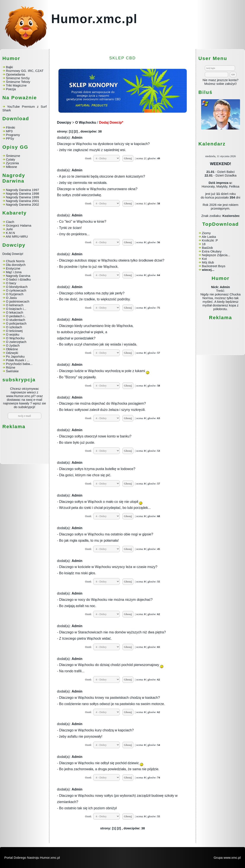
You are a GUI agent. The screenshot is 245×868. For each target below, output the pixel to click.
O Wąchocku (15, 338)
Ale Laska (209, 237)
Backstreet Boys (214, 266)
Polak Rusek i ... (18, 360)
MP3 (9, 131)
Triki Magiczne (16, 85)
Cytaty (10, 159)
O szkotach (14, 327)
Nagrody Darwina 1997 (22, 190)
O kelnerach (15, 305)
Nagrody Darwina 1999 (22, 197)
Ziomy (206, 233)
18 (204, 244)
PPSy (10, 138)
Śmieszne (13, 156)
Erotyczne (13, 268)
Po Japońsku (15, 356)
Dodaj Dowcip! (13, 254)
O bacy (11, 283)
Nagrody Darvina (18, 276)
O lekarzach (14, 312)
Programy (13, 135)
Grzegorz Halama (19, 225)
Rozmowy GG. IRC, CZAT (25, 71)
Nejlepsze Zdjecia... (216, 255)
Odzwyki (12, 353)
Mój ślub (208, 262)
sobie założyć (226, 84)
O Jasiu (11, 298)
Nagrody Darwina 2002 (22, 204)
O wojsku (13, 334)
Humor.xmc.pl (94, 19)
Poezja (11, 89)
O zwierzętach (16, 342)
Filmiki (10, 127)
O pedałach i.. (16, 316)
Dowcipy (64, 122)
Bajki (9, 67)
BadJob (207, 248)
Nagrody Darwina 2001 (22, 201)
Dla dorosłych (16, 265)
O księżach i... (16, 309)
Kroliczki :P (210, 240)
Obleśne (12, 349)
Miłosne (11, 167)
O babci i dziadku (18, 279)
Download (16, 119)
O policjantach (16, 323)
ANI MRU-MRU (17, 236)
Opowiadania (15, 74)
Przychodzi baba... (19, 364)
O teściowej (14, 331)
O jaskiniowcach (18, 301)
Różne (10, 367)
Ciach (10, 222)
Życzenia (12, 163)
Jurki (9, 229)
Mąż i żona (14, 272)
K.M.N (10, 233)
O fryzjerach (15, 294)
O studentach (15, 320)
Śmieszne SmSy (18, 78)
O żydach (13, 345)
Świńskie (12, 371)
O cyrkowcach (16, 290)
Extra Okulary (212, 251)
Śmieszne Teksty (18, 82)
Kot (204, 259)
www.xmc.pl (232, 858)
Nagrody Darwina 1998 (22, 193)
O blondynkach (17, 287)
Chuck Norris (15, 261)
